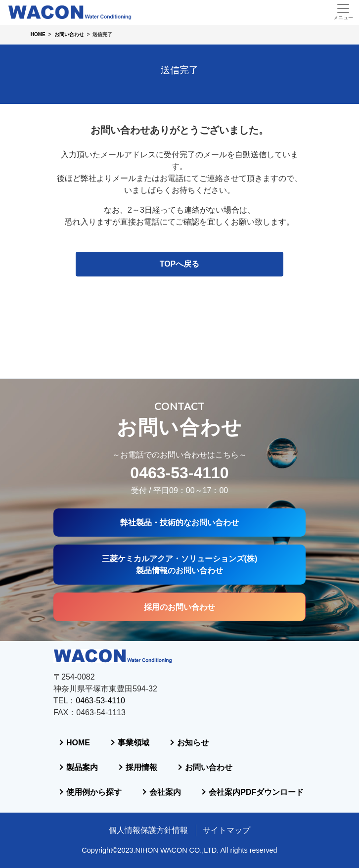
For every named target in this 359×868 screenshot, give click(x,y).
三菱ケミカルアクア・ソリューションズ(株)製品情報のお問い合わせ (179, 488)
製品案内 (99, 718)
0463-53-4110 (179, 395)
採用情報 (193, 718)
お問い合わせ (107, 743)
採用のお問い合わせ (179, 532)
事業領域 (185, 668)
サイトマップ (226, 830)
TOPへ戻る (180, 264)
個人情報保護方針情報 (148, 830)
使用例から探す (111, 767)
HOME (95, 668)
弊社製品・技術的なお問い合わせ (179, 445)
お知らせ (99, 693)
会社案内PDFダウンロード (131, 792)
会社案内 (217, 767)
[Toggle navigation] (343, 12)
